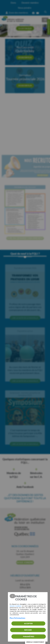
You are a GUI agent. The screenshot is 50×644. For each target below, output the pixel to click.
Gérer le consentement (35, 642)
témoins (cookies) (15, 606)
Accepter (28, 623)
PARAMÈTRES (29, 636)
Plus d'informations (17, 618)
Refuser (28, 630)
